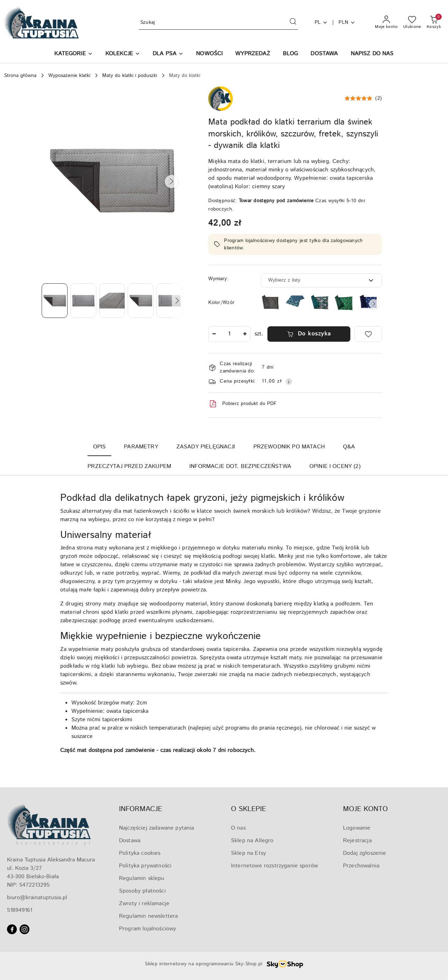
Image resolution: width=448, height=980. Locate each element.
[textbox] (313, 280)
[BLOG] (290, 54)
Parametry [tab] (141, 447)
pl (321, 22)
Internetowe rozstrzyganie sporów (274, 866)
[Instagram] (24, 929)
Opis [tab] (100, 447)
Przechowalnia (361, 866)
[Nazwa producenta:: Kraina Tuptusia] (220, 98)
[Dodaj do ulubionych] (368, 334)
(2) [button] (379, 98)
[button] (73, 54)
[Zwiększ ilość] (245, 334)
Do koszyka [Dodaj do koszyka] (309, 334)
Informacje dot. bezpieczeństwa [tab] (240, 466)
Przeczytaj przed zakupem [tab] (129, 466)
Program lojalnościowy (148, 929)
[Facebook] (12, 929)
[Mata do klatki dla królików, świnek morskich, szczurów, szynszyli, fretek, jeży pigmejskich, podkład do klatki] (320, 303)
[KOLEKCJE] (123, 54)
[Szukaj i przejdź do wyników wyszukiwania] (293, 23)
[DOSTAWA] (324, 54)
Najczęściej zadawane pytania (156, 828)
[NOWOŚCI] (209, 54)
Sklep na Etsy (248, 853)
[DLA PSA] (168, 54)
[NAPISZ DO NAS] (372, 54)
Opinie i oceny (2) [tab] (335, 466)
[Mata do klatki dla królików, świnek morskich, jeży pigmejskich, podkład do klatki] (295, 301)
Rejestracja (357, 841)
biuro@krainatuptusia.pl (37, 898)
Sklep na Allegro (252, 841)
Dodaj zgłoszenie (365, 853)
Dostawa (130, 841)
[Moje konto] (386, 23)
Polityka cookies (140, 853)
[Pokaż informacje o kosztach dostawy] (289, 382)
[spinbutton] (229, 334)
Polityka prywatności (145, 866)
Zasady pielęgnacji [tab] (206, 447)
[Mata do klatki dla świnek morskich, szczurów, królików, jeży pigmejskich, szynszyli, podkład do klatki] (344, 303)
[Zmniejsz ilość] (214, 334)
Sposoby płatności (142, 891)
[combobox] (321, 280)
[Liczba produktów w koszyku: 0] (434, 23)
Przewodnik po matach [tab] (289, 447)
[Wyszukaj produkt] (218, 23)
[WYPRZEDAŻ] (253, 54)
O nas (238, 828)
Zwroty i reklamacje (144, 904)
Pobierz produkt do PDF (242, 404)
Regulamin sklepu (142, 878)
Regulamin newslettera (148, 916)
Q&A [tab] (349, 447)
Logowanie (357, 828)
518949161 (20, 910)
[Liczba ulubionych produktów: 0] (412, 23)
